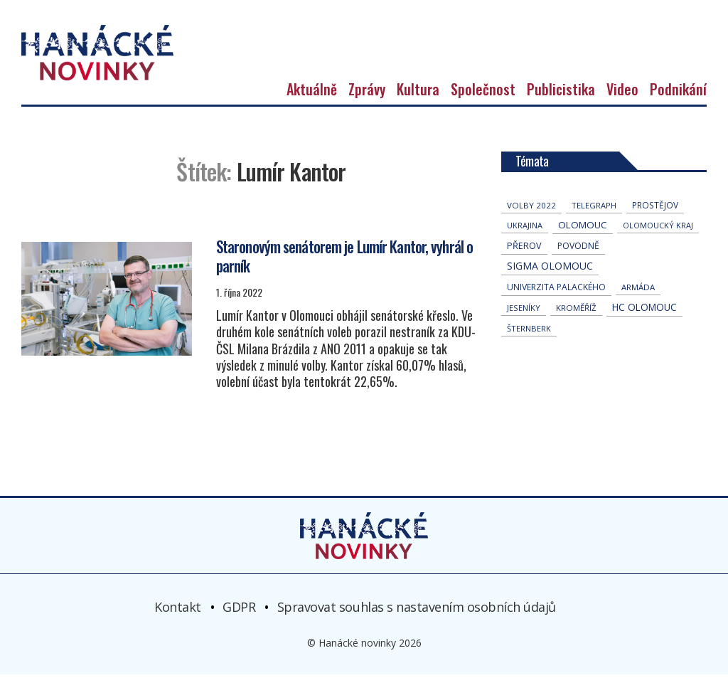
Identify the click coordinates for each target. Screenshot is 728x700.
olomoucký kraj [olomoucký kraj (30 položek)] (658, 251)
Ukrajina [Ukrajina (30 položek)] (525, 251)
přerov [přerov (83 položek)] (524, 272)
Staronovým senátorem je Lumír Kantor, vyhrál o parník (345, 282)
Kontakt (178, 632)
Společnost (483, 115)
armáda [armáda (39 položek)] (638, 313)
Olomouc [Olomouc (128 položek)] (583, 251)
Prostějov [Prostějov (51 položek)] (655, 231)
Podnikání (678, 115)
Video (622, 115)
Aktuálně (312, 115)
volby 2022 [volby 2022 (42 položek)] (531, 232)
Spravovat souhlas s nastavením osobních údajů (417, 632)
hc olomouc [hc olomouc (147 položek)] (644, 333)
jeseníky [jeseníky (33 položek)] (524, 334)
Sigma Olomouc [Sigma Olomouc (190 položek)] (550, 292)
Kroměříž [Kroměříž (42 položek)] (576, 334)
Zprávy (367, 115)
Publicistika (561, 115)
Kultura (418, 115)
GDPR (239, 632)
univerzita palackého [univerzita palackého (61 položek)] (556, 313)
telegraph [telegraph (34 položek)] (594, 232)
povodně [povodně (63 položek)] (578, 272)
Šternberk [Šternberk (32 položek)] (529, 355)
